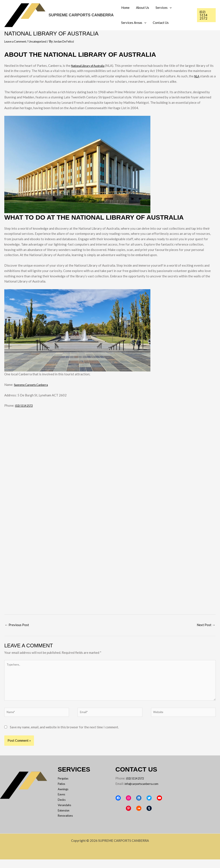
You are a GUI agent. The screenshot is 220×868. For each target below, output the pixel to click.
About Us (143, 8)
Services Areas (134, 23)
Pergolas (64, 787)
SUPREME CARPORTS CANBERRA (81, 15)
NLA (7, 81)
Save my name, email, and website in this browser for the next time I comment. (64, 736)
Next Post (206, 625)
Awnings (64, 798)
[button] (170, 8)
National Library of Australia (92, 66)
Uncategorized (43, 41)
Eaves (62, 803)
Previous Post (17, 625)
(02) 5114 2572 (26, 405)
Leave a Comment (17, 41)
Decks (62, 808)
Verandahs (65, 813)
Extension (65, 819)
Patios (63, 792)
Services (164, 8)
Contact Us (161, 23)
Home (125, 8)
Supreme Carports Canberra (34, 385)
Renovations (67, 824)
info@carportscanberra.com (135, 798)
